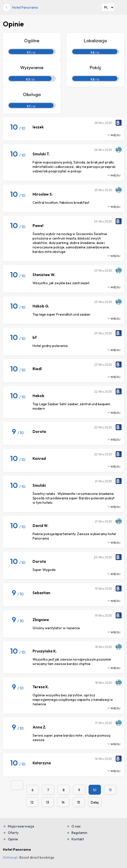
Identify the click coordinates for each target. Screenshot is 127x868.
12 (32, 802)
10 (95, 790)
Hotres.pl (10, 857)
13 (47, 802)
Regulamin (79, 833)
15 (79, 802)
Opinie (13, 839)
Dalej (95, 802)
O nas (76, 826)
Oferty (13, 833)
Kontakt (78, 839)
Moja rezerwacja (21, 826)
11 (110, 790)
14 (63, 802)
